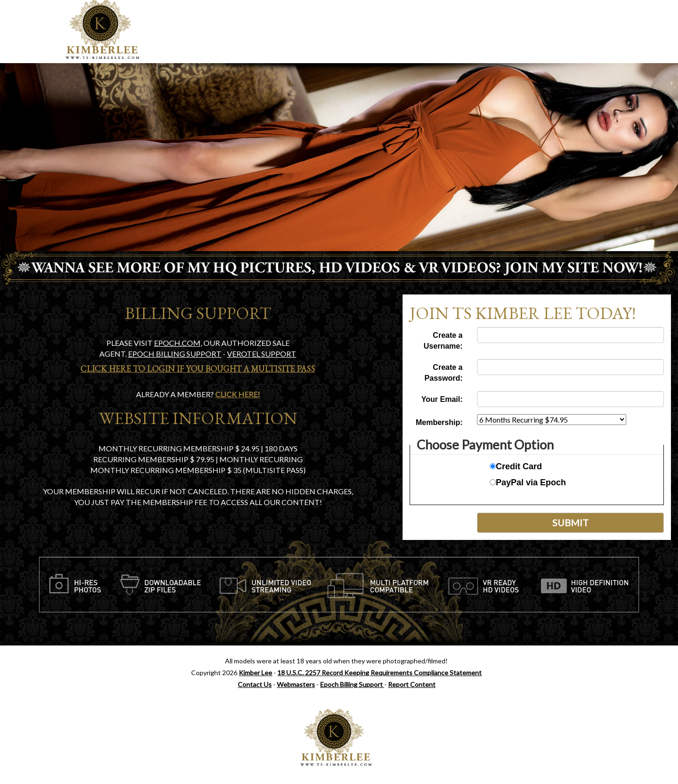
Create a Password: (444, 373)
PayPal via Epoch (528, 482)
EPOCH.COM (177, 343)
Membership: (439, 422)
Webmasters (296, 684)
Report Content (412, 684)
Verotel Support (262, 354)
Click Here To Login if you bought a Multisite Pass (198, 369)
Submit (570, 523)
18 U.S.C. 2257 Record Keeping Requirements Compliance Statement (379, 673)
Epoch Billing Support (352, 684)
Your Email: (442, 399)
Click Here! (238, 394)
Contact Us (255, 684)
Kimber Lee (255, 673)
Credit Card (516, 466)
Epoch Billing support (175, 354)
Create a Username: (443, 341)
